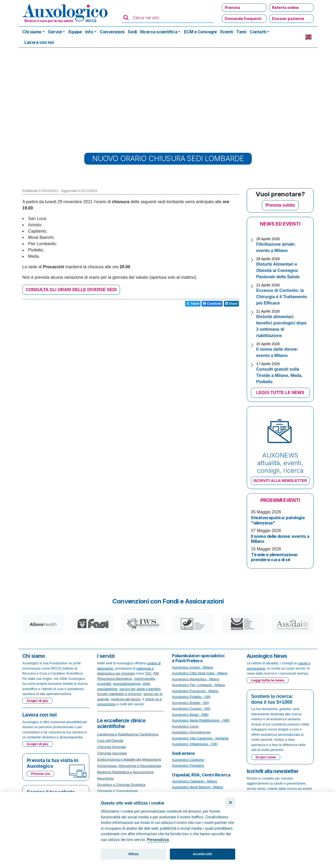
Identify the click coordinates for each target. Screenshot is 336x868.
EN (308, 37)
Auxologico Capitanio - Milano (195, 781)
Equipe (75, 32)
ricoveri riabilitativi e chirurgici (119, 694)
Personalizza (158, 840)
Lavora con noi (39, 42)
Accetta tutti (203, 854)
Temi (241, 32)
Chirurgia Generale (112, 747)
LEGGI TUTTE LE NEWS (280, 393)
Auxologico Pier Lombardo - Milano (198, 685)
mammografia (145, 679)
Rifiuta (134, 854)
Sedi (132, 32)
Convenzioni (112, 32)
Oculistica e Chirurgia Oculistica (121, 785)
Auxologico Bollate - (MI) (191, 703)
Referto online (285, 7)
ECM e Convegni (200, 32)
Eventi (227, 32)
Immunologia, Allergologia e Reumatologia (129, 766)
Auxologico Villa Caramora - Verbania (200, 738)
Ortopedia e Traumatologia (117, 791)
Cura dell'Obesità (110, 741)
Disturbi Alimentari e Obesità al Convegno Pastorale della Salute (278, 270)
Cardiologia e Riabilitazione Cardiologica (128, 734)
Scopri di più (37, 701)
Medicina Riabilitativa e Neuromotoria (125, 772)
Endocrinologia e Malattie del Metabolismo (129, 759)
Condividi (212, 304)
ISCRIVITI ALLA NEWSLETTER (280, 481)
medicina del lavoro (126, 699)
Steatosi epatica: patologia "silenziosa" (278, 520)
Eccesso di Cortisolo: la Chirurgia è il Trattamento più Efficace (282, 297)
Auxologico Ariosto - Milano (193, 667)
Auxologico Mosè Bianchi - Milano (198, 787)
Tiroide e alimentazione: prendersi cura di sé (275, 557)
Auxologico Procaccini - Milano (195, 691)
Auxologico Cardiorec (188, 760)
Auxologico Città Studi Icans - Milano (200, 673)
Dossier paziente (288, 19)
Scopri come (266, 757)
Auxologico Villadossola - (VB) (195, 744)
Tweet (193, 304)
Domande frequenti (243, 19)
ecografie (104, 684)
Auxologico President (188, 766)
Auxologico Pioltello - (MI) (191, 697)
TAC (148, 673)
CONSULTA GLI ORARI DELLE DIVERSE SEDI (71, 290)
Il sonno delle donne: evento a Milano (280, 539)
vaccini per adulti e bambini (140, 689)
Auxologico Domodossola (191, 732)
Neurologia (105, 778)
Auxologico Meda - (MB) (190, 715)
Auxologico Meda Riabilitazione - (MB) (201, 720)
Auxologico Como (185, 726)
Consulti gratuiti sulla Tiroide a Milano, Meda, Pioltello (279, 375)
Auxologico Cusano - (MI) (191, 709)
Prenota (232, 7)
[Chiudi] (230, 803)
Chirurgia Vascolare (112, 753)
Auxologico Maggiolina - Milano (196, 679)
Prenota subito (280, 205)
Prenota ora (40, 774)
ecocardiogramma (127, 684)
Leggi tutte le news (268, 680)
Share (231, 304)
